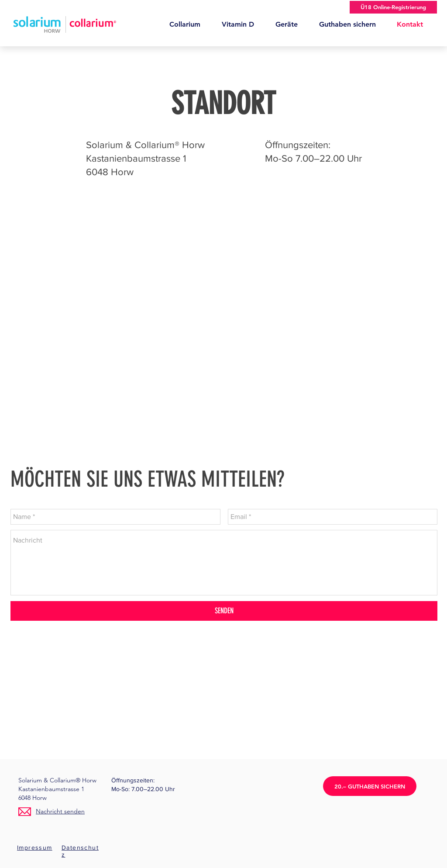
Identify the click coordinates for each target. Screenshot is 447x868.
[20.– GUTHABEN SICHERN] (370, 786)
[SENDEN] (224, 611)
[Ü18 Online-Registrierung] (393, 7)
